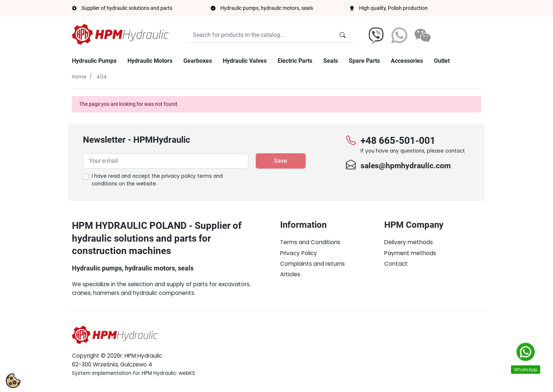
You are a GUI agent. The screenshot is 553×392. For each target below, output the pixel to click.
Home (79, 77)
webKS (187, 373)
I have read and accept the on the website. (157, 180)
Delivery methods (409, 242)
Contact (396, 264)
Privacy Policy (299, 253)
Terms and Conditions (310, 242)
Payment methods (410, 253)
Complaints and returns (312, 264)
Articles (290, 274)
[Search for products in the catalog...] (343, 35)
